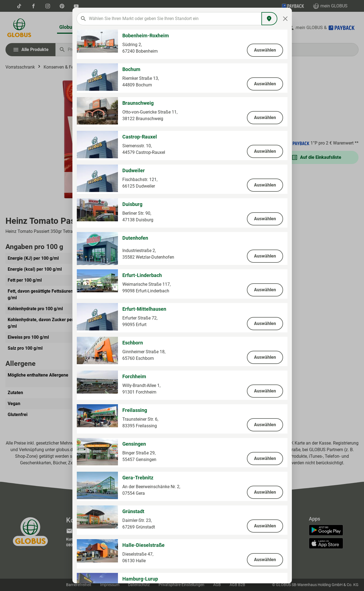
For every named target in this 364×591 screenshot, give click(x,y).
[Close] (285, 19)
